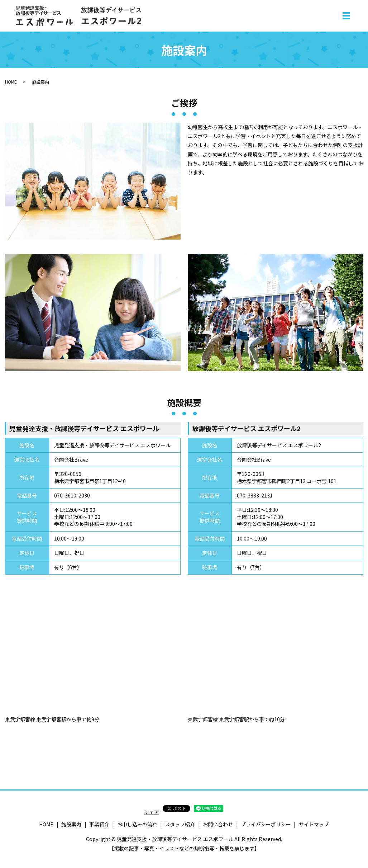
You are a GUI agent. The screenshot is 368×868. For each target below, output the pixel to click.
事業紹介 (99, 824)
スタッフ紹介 (180, 824)
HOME (11, 82)
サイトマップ (314, 824)
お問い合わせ (218, 824)
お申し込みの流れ (137, 824)
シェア (152, 812)
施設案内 (71, 824)
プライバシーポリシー (266, 824)
